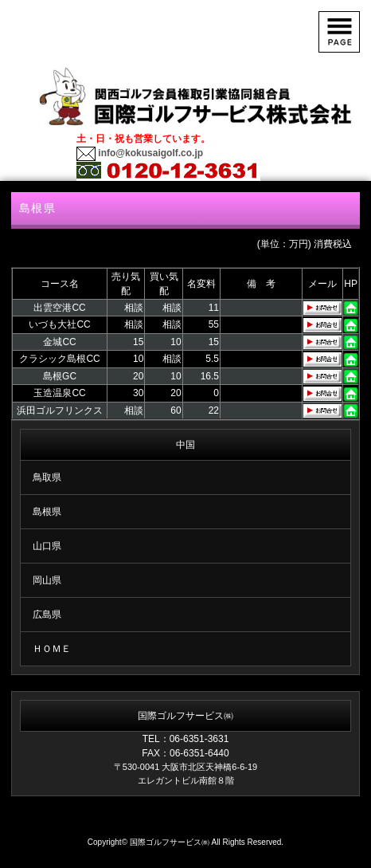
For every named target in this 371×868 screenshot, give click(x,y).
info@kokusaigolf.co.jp (149, 153)
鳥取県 (47, 477)
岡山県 (47, 580)
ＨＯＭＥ (52, 649)
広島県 (47, 615)
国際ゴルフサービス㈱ (170, 842)
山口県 (47, 546)
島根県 (47, 512)
